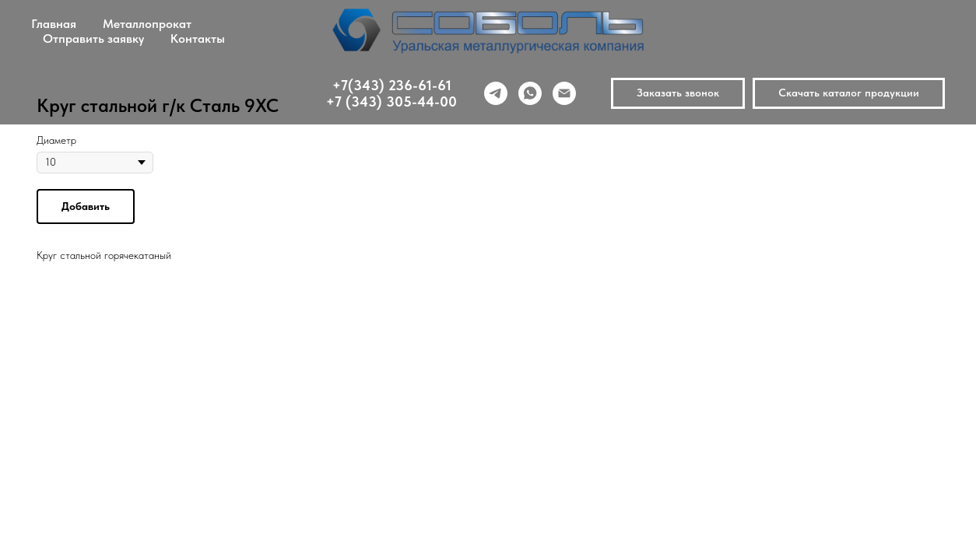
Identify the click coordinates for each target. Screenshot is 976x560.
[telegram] (496, 93)
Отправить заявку (93, 38)
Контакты (198, 38)
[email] (564, 93)
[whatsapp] (530, 93)
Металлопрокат (147, 24)
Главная (54, 24)
